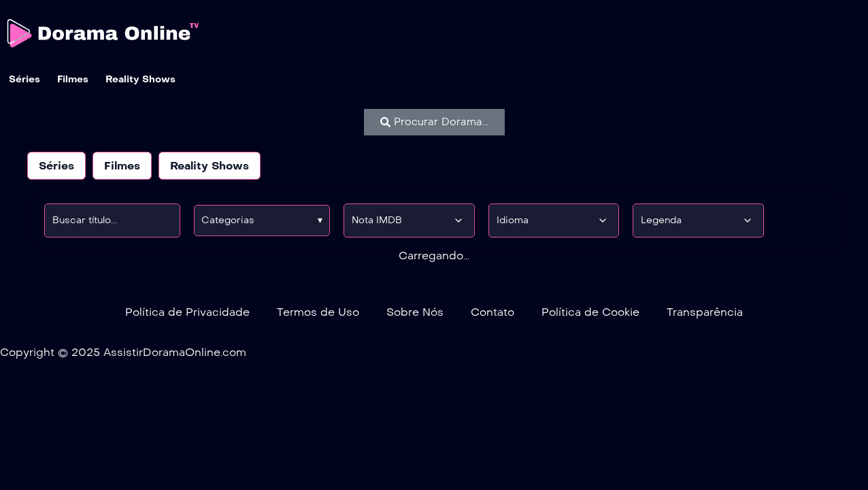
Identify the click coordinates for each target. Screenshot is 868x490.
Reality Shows (210, 166)
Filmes (122, 166)
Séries (56, 166)
